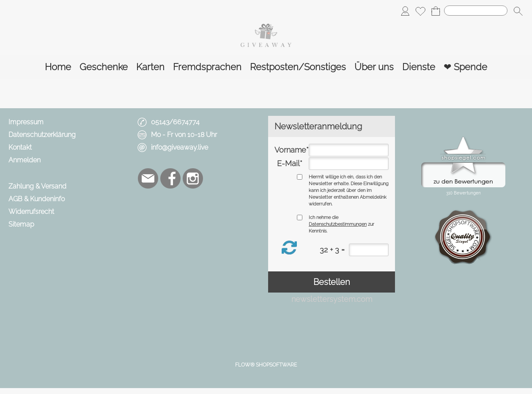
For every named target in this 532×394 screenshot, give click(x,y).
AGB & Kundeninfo (37, 199)
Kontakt (20, 147)
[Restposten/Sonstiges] (298, 67)
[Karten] (150, 67)
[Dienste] (419, 67)
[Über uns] (374, 67)
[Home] (58, 67)
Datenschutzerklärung (42, 135)
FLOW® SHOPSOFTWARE (266, 365)
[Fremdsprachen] (207, 67)
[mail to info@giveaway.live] (148, 178)
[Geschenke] (104, 67)
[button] (518, 11)
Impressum (26, 122)
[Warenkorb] (436, 11)
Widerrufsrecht (31, 212)
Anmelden (25, 160)
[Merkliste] (420, 11)
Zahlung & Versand (37, 186)
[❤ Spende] (465, 67)
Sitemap (21, 224)
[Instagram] (193, 178)
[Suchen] (476, 11)
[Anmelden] (405, 11)
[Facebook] (170, 178)
